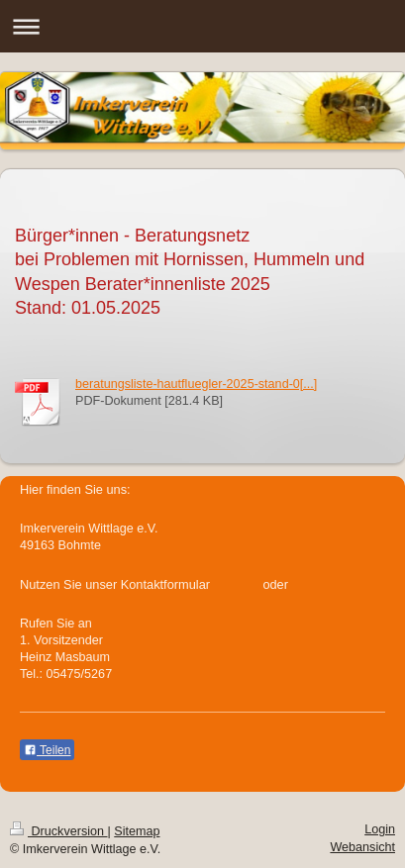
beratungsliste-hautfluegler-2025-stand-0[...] (196, 384)
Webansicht (362, 847)
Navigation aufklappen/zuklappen (202, 26)
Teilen (47, 750)
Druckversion (58, 831)
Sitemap (137, 831)
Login (380, 829)
